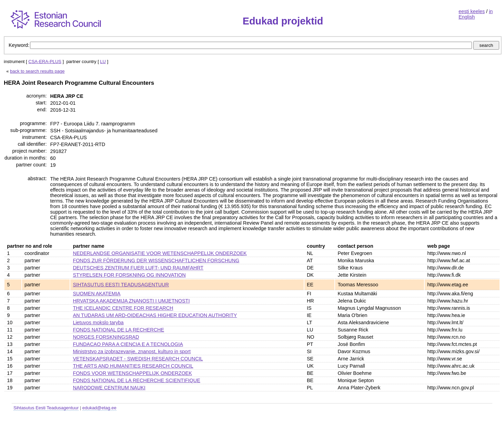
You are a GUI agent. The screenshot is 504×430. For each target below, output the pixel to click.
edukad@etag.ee (99, 408)
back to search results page (37, 71)
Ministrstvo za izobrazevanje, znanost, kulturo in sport (132, 351)
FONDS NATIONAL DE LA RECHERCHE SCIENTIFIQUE (136, 380)
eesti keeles (472, 11)
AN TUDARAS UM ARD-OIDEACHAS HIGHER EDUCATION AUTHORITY (155, 315)
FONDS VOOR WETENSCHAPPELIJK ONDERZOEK (132, 373)
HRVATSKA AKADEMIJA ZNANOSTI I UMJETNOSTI (131, 301)
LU (103, 62)
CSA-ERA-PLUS (45, 62)
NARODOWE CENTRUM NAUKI (109, 388)
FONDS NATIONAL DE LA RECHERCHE (118, 330)
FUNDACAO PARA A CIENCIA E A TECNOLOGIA (128, 344)
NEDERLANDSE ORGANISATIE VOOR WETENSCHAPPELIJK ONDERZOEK (160, 253)
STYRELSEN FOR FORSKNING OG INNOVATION (129, 275)
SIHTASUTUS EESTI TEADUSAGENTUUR (121, 285)
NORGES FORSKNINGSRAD (106, 337)
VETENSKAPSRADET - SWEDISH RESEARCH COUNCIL (138, 359)
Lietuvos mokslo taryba (98, 322)
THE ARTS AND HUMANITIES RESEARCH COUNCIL (133, 366)
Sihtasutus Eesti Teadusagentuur (46, 408)
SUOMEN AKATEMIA (97, 294)
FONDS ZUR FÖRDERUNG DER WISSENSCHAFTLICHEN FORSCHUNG (156, 260)
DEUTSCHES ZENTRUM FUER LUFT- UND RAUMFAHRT (138, 268)
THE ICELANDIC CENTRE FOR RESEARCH (123, 308)
